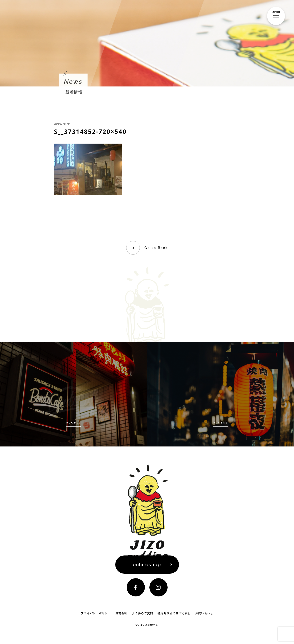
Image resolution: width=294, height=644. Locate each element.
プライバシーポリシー (96, 613)
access (73, 422)
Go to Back (156, 248)
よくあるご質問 (142, 613)
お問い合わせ (204, 613)
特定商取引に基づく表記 (174, 613)
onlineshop (147, 565)
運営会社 (122, 613)
